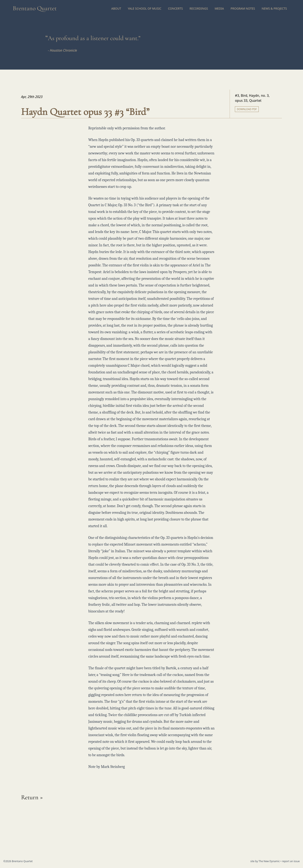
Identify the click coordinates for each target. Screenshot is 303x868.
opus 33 (241, 101)
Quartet (255, 101)
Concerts (175, 8)
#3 (237, 95)
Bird (244, 95)
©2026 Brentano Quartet (18, 861)
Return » (32, 797)
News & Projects (274, 8)
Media (219, 8)
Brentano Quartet (35, 8)
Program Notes (243, 8)
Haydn (254, 95)
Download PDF (247, 109)
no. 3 (265, 95)
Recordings (199, 8)
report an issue (291, 861)
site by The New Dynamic (265, 861)
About (116, 8)
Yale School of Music (144, 8)
